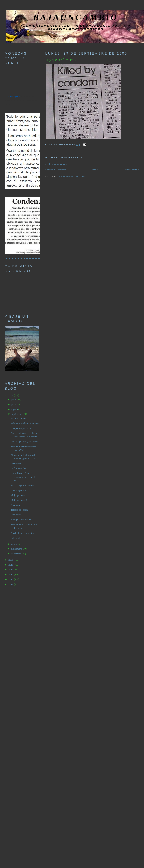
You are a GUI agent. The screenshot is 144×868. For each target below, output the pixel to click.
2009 (11, 560)
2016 (11, 584)
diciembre (17, 554)
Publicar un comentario (57, 164)
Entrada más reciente (56, 170)
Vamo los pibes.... (19, 418)
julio (14, 404)
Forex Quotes (14, 96)
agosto (15, 409)
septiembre (17, 414)
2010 (11, 565)
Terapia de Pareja (19, 510)
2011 (11, 570)
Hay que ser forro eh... (61, 60)
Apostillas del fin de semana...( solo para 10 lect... (23, 477)
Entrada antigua (132, 170)
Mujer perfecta (18, 495)
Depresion (16, 463)
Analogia (15, 505)
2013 (11, 579)
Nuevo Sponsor (18, 490)
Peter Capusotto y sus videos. (25, 442)
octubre (15, 544)
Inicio (95, 170)
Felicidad (15, 538)
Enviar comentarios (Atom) (73, 177)
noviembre (17, 549)
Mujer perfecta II (19, 500)
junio (14, 399)
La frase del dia (18, 468)
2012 (11, 574)
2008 (11, 395)
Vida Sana (16, 515)
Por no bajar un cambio (22, 485)
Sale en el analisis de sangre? (25, 423)
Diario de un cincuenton (22, 533)
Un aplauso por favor (21, 428)
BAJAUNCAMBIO (76, 17)
